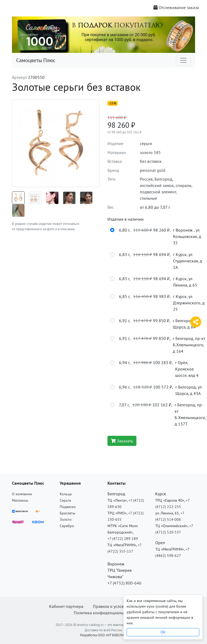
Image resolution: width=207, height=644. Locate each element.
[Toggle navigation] (183, 60)
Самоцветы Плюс (36, 60)
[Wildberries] (18, 521)
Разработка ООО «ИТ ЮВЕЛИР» (104, 635)
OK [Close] (163, 632)
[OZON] (38, 521)
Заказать (122, 441)
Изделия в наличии (126, 219)
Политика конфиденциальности (104, 613)
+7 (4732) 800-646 (124, 583)
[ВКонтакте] (20, 511)
